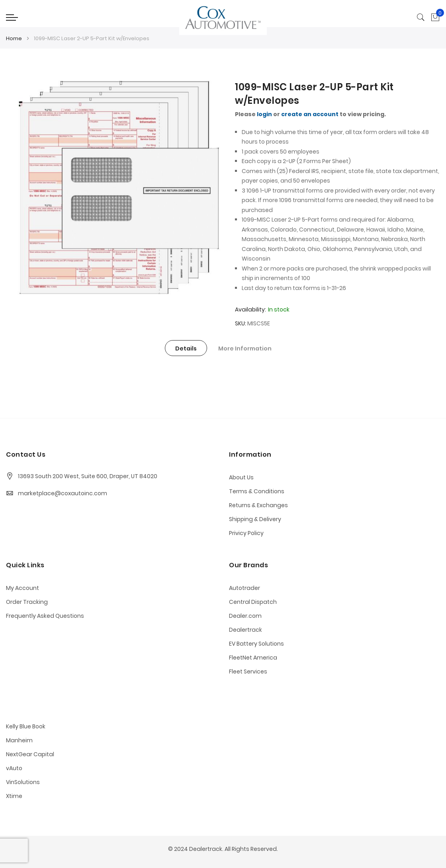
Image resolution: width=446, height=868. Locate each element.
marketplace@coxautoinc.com (63, 493)
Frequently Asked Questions (45, 616)
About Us (241, 477)
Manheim (19, 740)
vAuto (14, 768)
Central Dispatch (253, 602)
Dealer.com (245, 616)
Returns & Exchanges (258, 505)
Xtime (14, 796)
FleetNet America (253, 658)
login (264, 114)
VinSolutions (23, 782)
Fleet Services (248, 671)
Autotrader (245, 588)
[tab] (186, 348)
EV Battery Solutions (256, 644)
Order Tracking (27, 602)
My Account (22, 588)
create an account (310, 114)
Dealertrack (245, 630)
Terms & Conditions (257, 491)
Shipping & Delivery (255, 519)
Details (186, 348)
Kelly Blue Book (26, 726)
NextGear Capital (30, 754)
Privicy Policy (246, 533)
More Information (245, 348)
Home (14, 38)
